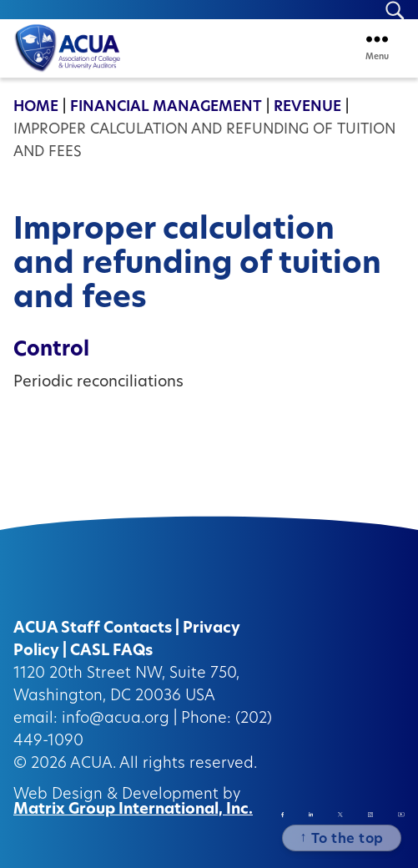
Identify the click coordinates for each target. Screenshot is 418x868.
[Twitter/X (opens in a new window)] (340, 814)
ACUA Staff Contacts (93, 629)
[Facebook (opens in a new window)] (282, 815)
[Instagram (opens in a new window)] (370, 815)
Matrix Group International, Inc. (133, 810)
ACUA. (93, 764)
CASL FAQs (111, 651)
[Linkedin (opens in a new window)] (311, 814)
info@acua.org (116, 719)
